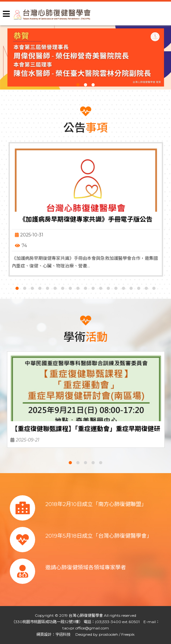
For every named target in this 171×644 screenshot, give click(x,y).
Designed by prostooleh (95, 634)
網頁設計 (44, 634)
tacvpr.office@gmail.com (86, 628)
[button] (78, 85)
